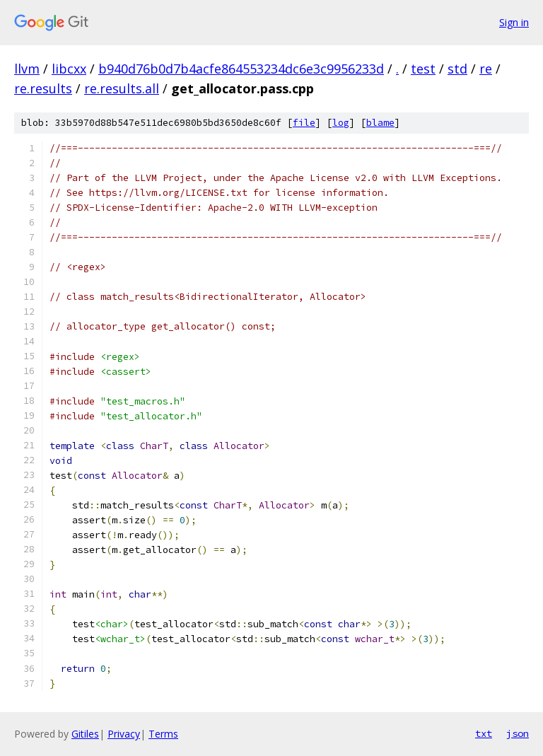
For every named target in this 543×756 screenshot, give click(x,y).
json (518, 733)
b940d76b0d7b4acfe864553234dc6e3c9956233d (241, 69)
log (341, 123)
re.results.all (122, 88)
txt (484, 733)
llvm (27, 69)
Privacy (124, 734)
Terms (163, 734)
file (304, 123)
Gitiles (85, 734)
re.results (43, 88)
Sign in (514, 22)
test (423, 69)
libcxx (69, 69)
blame (380, 123)
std (457, 69)
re (486, 69)
